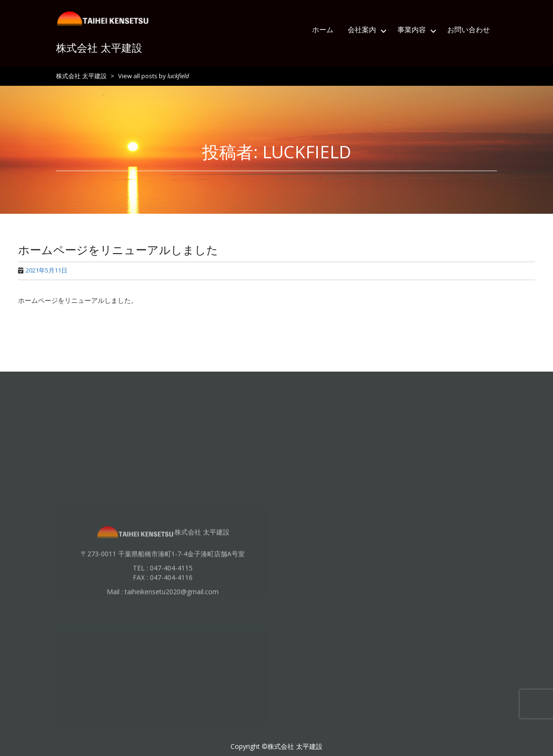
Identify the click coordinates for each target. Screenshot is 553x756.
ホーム (323, 29)
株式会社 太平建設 (99, 47)
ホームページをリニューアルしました (118, 250)
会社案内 (362, 29)
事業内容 (412, 29)
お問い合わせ (469, 29)
